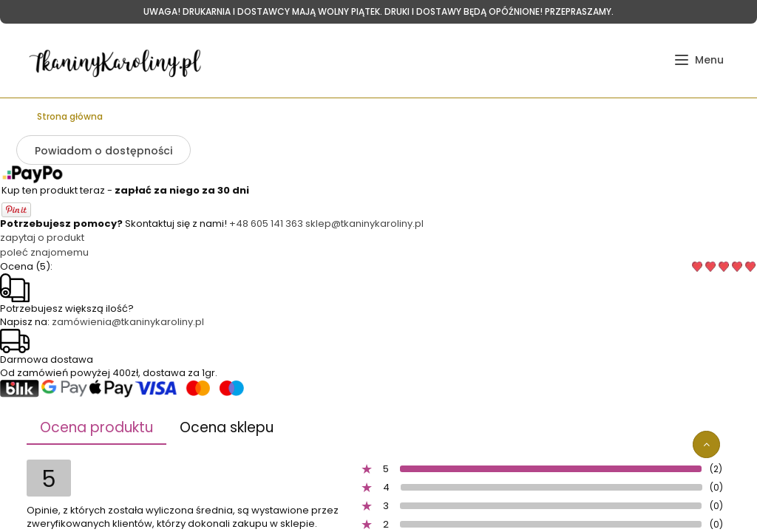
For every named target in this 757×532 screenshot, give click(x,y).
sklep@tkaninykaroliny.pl (364, 224)
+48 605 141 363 (266, 224)
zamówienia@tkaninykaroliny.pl (128, 322)
